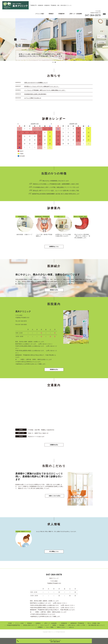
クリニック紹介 (40, 14)
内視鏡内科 (61, 14)
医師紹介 (51, 14)
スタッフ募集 (50, 629)
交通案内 (40, 629)
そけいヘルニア (45, 627)
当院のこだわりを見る (54, 499)
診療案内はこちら (54, 247)
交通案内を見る (54, 447)
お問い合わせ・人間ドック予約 (76, 627)
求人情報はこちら (54, 553)
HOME (10, 625)
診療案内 (38, 625)
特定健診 (62, 627)
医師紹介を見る (54, 291)
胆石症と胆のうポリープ (30, 627)
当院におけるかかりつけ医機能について (36, 83)
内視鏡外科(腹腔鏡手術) (13, 627)
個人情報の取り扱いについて (97, 627)
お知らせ (71, 629)
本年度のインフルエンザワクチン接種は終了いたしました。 (42, 86)
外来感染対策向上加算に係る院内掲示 (35, 94)
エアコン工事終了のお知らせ (33, 98)
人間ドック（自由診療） (76, 14)
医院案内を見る (54, 371)
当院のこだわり (61, 629)
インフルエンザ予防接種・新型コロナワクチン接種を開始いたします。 (45, 90)
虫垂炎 (54, 627)
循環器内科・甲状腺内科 (77, 625)
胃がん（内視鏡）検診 (94, 625)
